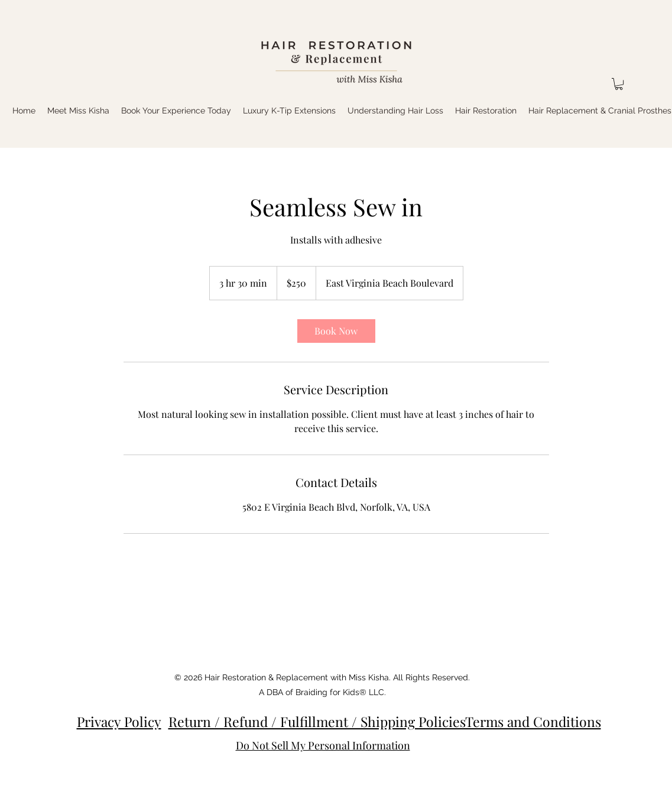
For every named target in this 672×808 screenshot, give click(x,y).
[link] (336, 331)
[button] (619, 84)
